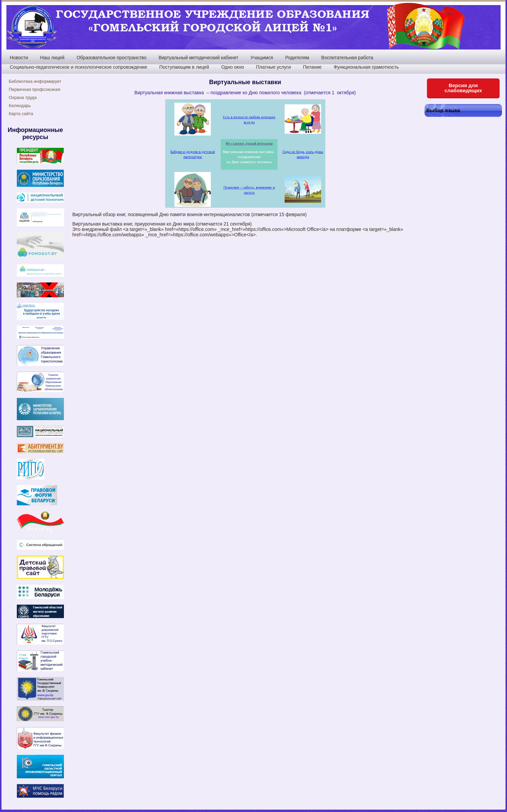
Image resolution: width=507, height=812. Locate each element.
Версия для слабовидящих (463, 88)
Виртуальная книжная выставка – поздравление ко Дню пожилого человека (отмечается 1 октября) (245, 93)
